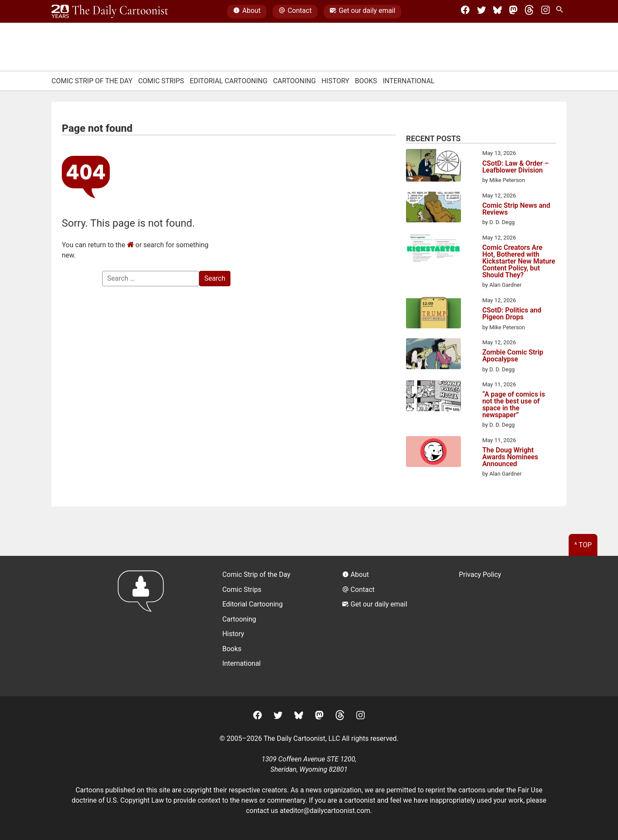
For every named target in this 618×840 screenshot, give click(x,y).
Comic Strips (161, 81)
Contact (295, 12)
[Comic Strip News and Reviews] (433, 208)
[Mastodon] (513, 12)
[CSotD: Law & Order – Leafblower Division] (433, 167)
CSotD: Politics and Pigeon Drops (512, 314)
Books (366, 81)
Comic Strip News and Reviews (516, 209)
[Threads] (529, 12)
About (247, 12)
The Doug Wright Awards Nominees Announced (510, 457)
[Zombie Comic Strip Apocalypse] (433, 355)
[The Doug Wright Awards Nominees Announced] (433, 453)
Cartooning (294, 81)
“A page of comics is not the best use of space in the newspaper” (514, 405)
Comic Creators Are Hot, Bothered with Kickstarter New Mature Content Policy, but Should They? (519, 261)
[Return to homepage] (144, 626)
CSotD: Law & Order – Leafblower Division (516, 167)
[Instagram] (545, 12)
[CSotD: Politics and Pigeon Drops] (433, 314)
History (335, 81)
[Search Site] (561, 12)
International (409, 81)
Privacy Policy (480, 575)
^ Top (583, 545)
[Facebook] (465, 12)
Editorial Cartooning (229, 81)
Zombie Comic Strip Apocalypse (513, 356)
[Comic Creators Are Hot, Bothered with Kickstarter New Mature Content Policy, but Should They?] (433, 250)
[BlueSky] (497, 12)
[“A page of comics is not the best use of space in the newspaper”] (433, 397)
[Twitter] (482, 12)
